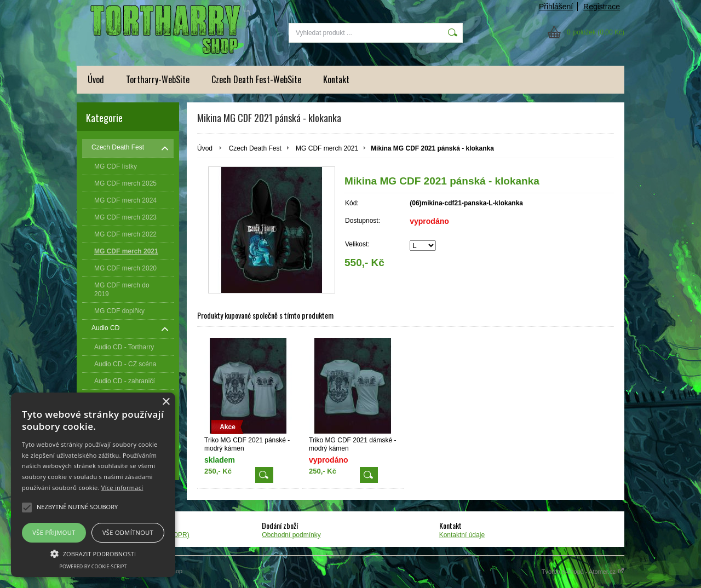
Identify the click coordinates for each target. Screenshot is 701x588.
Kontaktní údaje (462, 535)
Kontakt (336, 79)
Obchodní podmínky (291, 535)
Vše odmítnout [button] (128, 532)
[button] (93, 553)
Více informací (122, 488)
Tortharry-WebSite (158, 79)
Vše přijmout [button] (54, 532)
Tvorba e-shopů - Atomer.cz (583, 572)
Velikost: (357, 244)
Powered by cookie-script (93, 566)
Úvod (96, 79)
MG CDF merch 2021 (327, 148)
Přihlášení (556, 7)
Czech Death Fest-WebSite (256, 79)
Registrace (602, 7)
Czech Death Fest (255, 148)
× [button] (166, 402)
